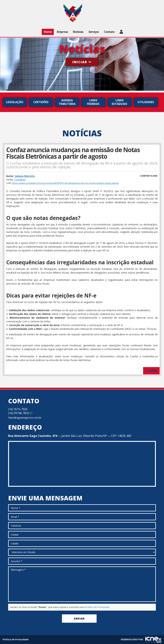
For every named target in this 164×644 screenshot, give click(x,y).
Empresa (62, 32)
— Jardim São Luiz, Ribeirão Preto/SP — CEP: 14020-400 (70, 436)
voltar (151, 371)
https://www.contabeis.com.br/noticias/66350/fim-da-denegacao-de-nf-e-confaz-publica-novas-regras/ (65, 183)
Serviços (94, 32)
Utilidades (146, 102)
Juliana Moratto (25, 176)
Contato (109, 32)
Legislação (15, 102)
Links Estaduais (120, 102)
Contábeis (20, 180)
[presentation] (35, 619)
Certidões (41, 102)
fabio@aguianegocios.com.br (25, 418)
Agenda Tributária (67, 102)
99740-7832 (20, 413)
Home (48, 32)
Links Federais (93, 102)
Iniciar (82, 62)
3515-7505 (18, 409)
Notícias (78, 32)
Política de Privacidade (98, 607)
